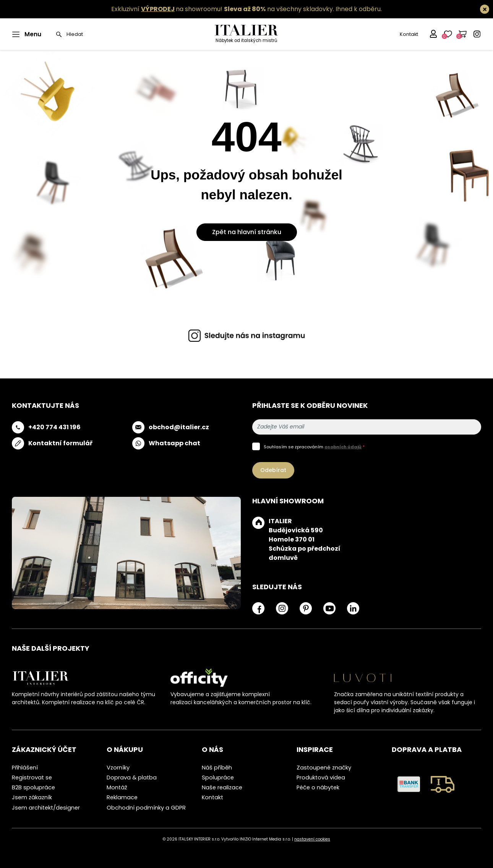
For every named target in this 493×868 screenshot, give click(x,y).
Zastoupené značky (324, 768)
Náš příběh (217, 768)
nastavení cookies (312, 839)
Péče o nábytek (318, 787)
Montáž (117, 787)
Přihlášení (25, 768)
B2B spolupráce (33, 787)
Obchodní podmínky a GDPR (146, 808)
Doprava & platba (132, 777)
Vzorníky (118, 768)
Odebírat (273, 470)
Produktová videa (321, 777)
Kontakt (409, 34)
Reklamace (122, 797)
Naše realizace (222, 787)
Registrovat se (32, 777)
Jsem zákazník (32, 797)
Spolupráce (218, 777)
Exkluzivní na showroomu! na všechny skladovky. (223, 9)
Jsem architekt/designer (46, 808)
